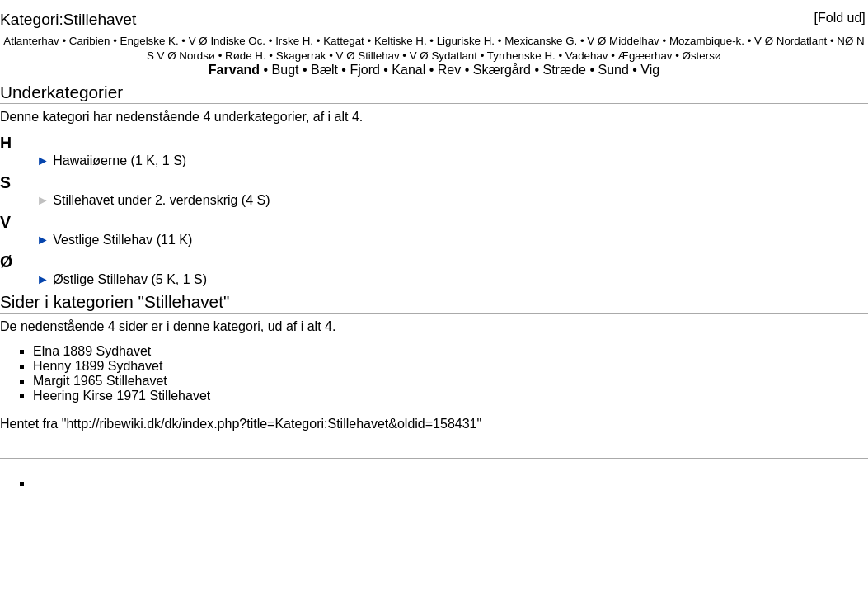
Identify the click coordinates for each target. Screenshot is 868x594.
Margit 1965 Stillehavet (100, 381)
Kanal (408, 70)
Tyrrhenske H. (521, 56)
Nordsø (197, 56)
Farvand (234, 70)
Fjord (364, 70)
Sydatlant (454, 56)
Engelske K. (150, 41)
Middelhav (634, 41)
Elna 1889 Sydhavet (92, 351)
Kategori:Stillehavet (68, 19)
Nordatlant (802, 41)
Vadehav (587, 56)
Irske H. (294, 41)
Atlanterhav (31, 41)
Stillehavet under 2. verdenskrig (145, 200)
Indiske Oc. (238, 41)
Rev (449, 70)
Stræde (564, 70)
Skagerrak (301, 56)
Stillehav (378, 56)
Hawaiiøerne (90, 160)
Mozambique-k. (707, 41)
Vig (650, 70)
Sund (613, 70)
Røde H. (246, 56)
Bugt (286, 70)
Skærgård (502, 70)
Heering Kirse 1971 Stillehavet (122, 396)
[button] (840, 18)
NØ (845, 41)
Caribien (90, 41)
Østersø (702, 56)
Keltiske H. (401, 41)
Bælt (324, 70)
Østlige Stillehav (100, 279)
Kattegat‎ (344, 41)
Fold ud (840, 18)
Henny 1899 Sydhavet (98, 366)
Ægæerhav (645, 56)
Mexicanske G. (541, 41)
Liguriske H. (466, 41)
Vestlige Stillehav (103, 240)
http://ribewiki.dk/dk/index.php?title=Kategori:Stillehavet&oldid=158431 (271, 424)
